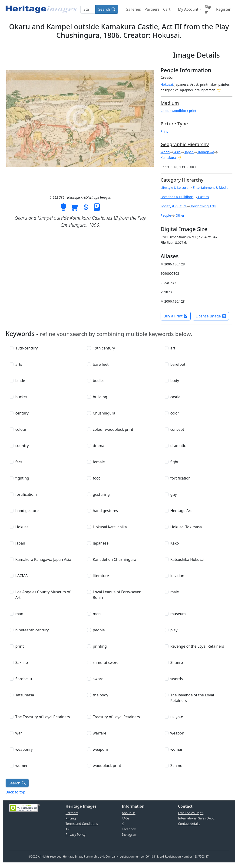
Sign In (209, 9)
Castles (203, 197)
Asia (177, 152)
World (165, 152)
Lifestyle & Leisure (174, 188)
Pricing (71, 818)
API (68, 829)
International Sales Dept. (196, 818)
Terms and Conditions (82, 824)
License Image (211, 316)
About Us (129, 813)
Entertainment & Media (210, 188)
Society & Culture (174, 206)
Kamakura (168, 158)
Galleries (133, 9)
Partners (152, 9)
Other (180, 215)
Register (223, 9)
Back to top (15, 792)
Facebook (129, 829)
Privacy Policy (76, 834)
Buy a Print (176, 316)
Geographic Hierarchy (185, 144)
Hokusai (167, 84)
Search (107, 9)
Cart (167, 9)
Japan (189, 152)
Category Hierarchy (182, 180)
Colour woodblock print (178, 111)
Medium (170, 103)
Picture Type (174, 124)
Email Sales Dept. (191, 813)
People (166, 215)
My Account (188, 9)
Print (164, 131)
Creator (167, 77)
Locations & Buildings (177, 197)
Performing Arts (203, 206)
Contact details (189, 824)
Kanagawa (206, 152)
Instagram (129, 834)
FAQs (126, 818)
